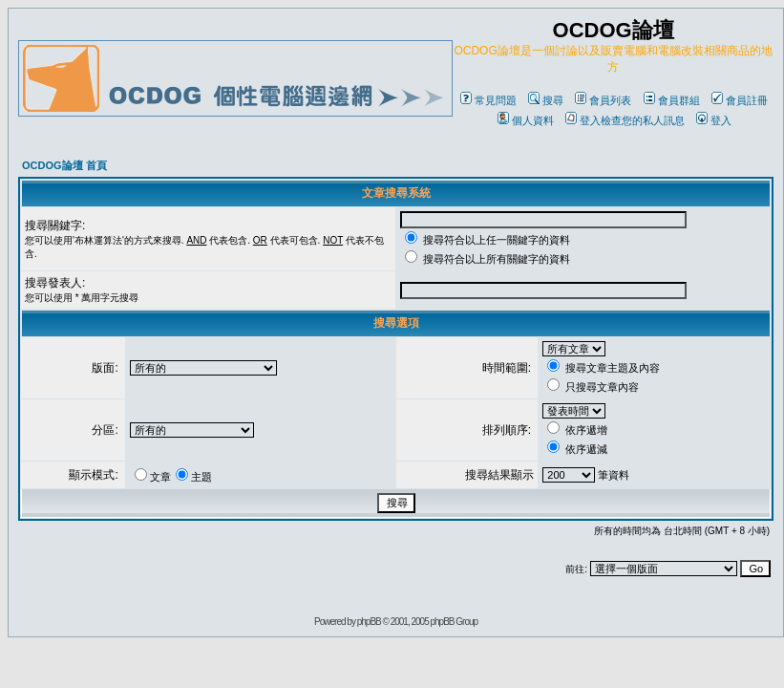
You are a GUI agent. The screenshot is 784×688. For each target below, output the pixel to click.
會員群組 (672, 100)
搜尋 (546, 100)
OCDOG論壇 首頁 (64, 165)
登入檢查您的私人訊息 (625, 120)
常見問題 (488, 100)
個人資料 (526, 120)
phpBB (369, 622)
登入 (714, 120)
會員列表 (603, 100)
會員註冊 (740, 100)
